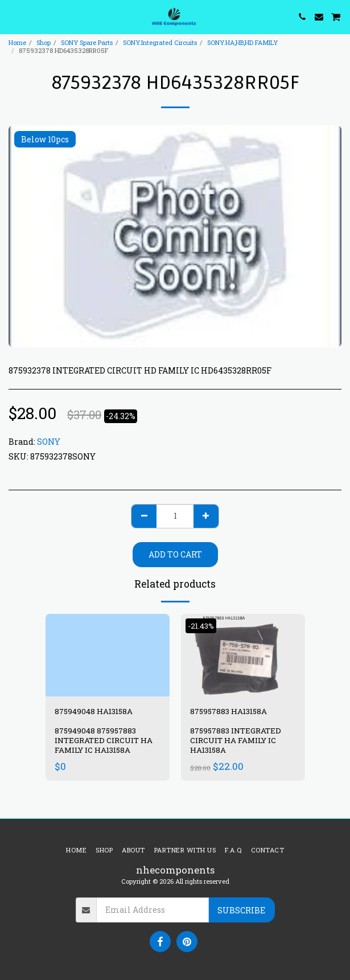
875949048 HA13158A (94, 711)
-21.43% (201, 626)
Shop (44, 42)
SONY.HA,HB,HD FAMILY (242, 42)
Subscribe (241, 910)
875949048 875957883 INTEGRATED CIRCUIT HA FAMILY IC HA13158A (104, 740)
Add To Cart (175, 554)
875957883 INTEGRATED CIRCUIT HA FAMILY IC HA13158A (236, 740)
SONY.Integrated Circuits (160, 42)
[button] (13, 17)
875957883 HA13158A (228, 711)
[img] (108, 655)
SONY (49, 442)
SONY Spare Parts (87, 42)
